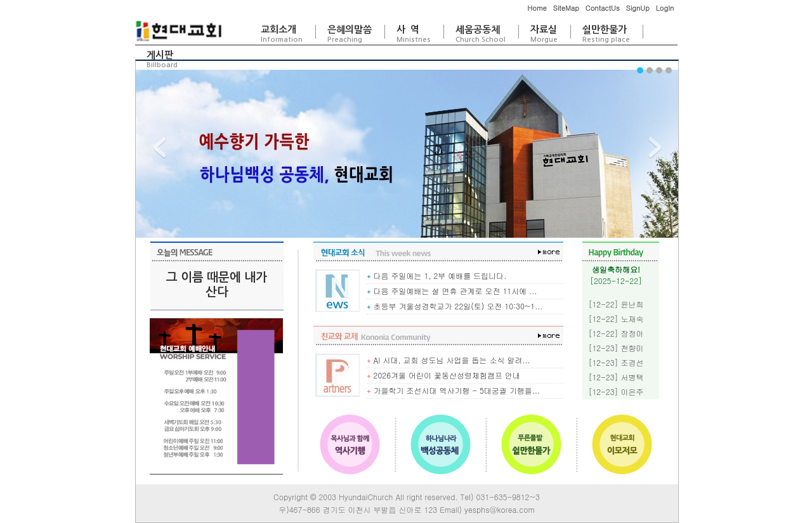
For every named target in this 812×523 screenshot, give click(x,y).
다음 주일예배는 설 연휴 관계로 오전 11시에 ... (452, 291)
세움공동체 (481, 34)
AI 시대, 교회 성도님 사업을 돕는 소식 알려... (449, 360)
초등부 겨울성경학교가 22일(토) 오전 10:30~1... (455, 306)
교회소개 (282, 34)
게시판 (162, 59)
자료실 (544, 34)
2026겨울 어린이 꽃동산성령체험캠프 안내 (444, 375)
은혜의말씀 (350, 34)
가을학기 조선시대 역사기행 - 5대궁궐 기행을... (453, 390)
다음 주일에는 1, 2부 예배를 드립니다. (437, 275)
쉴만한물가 (606, 34)
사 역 (414, 34)
